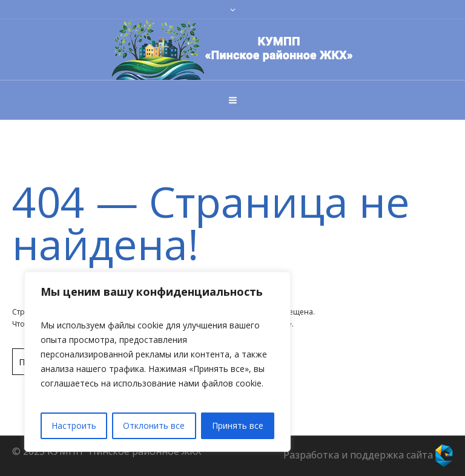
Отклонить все (154, 425)
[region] (157, 362)
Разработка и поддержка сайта (368, 455)
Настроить (74, 425)
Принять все (238, 425)
